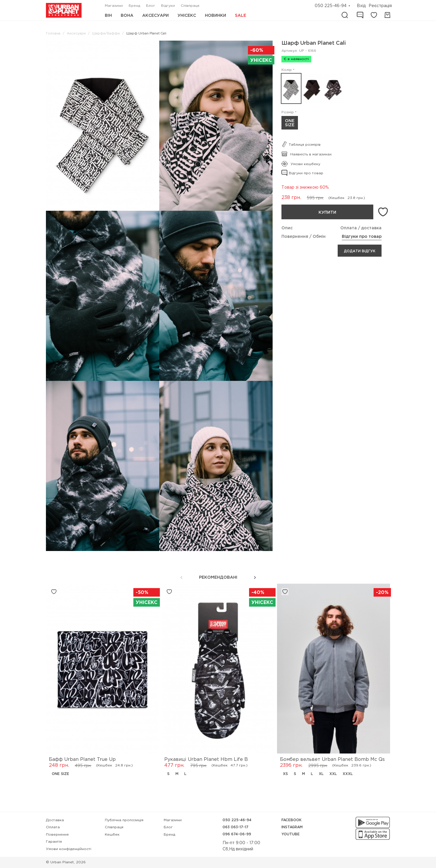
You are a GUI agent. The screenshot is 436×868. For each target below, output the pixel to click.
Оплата (53, 827)
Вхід (361, 6)
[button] (255, 577)
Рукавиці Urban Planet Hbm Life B (206, 760)
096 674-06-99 (237, 834)
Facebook (291, 820)
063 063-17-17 (236, 827)
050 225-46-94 (331, 6)
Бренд (134, 6)
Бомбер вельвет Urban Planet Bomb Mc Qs (332, 760)
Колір (287, 70)
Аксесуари (155, 16)
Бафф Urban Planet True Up (82, 760)
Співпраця (190, 6)
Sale (241, 16)
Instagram (292, 827)
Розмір (288, 112)
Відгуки (168, 6)
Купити (327, 213)
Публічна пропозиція (124, 820)
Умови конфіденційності (69, 849)
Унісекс (187, 16)
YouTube (291, 834)
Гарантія (54, 842)
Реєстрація (380, 6)
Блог (151, 6)
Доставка (55, 820)
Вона (127, 16)
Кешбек (112, 835)
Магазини (114, 6)
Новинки (215, 16)
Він (108, 16)
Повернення (57, 835)
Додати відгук (360, 251)
